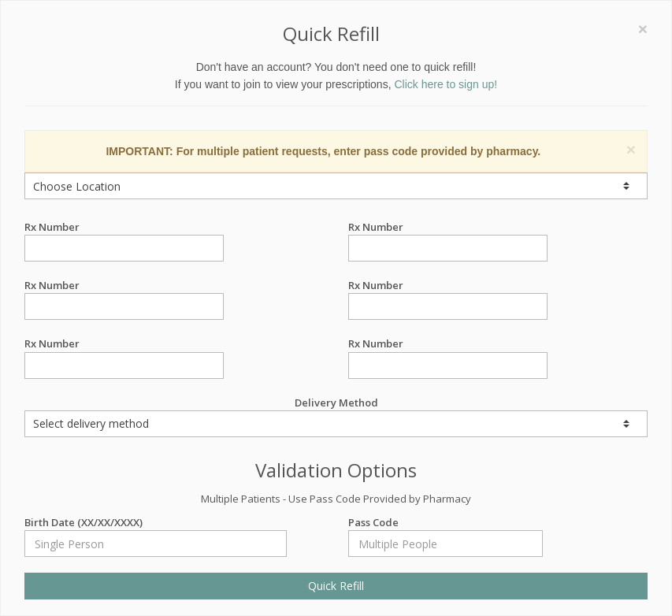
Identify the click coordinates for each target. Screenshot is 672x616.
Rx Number (124, 227)
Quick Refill (336, 586)
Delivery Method (336, 416)
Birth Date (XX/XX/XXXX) (156, 523)
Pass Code (446, 523)
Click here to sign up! (446, 84)
